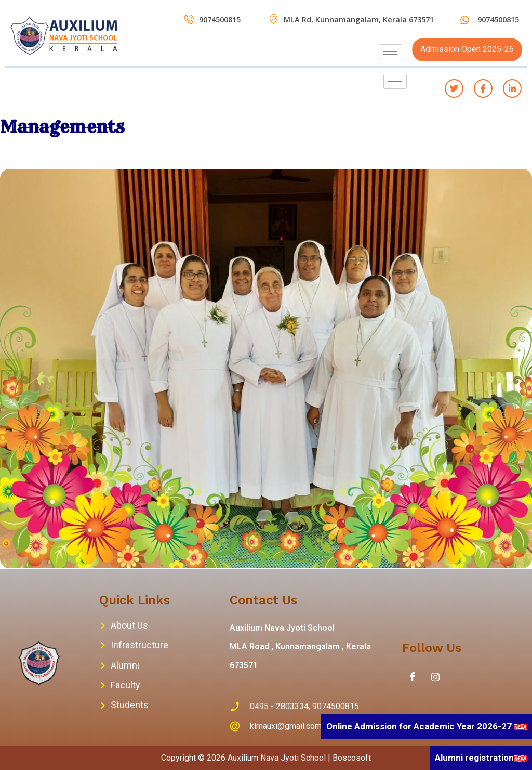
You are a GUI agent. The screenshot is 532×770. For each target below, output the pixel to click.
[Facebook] (413, 677)
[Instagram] (435, 677)
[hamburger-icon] (390, 52)
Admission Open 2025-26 (467, 49)
